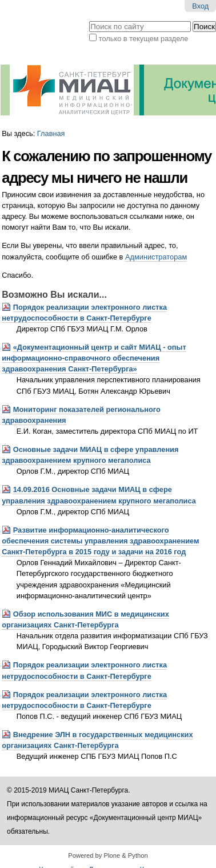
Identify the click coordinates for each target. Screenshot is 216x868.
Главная (51, 133)
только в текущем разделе (144, 39)
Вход (200, 6)
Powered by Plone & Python (108, 855)
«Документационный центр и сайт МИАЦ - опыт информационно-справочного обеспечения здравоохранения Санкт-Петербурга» (94, 358)
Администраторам (156, 257)
